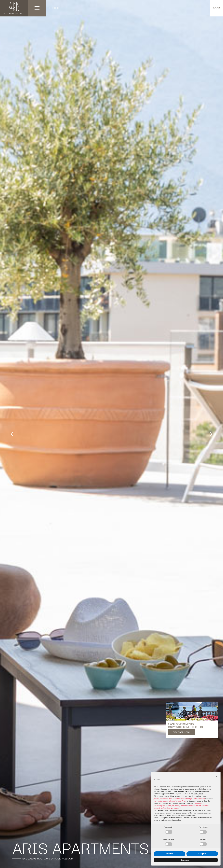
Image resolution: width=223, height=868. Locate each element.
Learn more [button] (186, 860)
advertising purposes (187, 803)
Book (216, 8)
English (54, 8)
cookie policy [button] (198, 794)
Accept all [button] (202, 854)
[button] (216, 777)
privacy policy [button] (159, 789)
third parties (196, 796)
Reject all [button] (169, 854)
